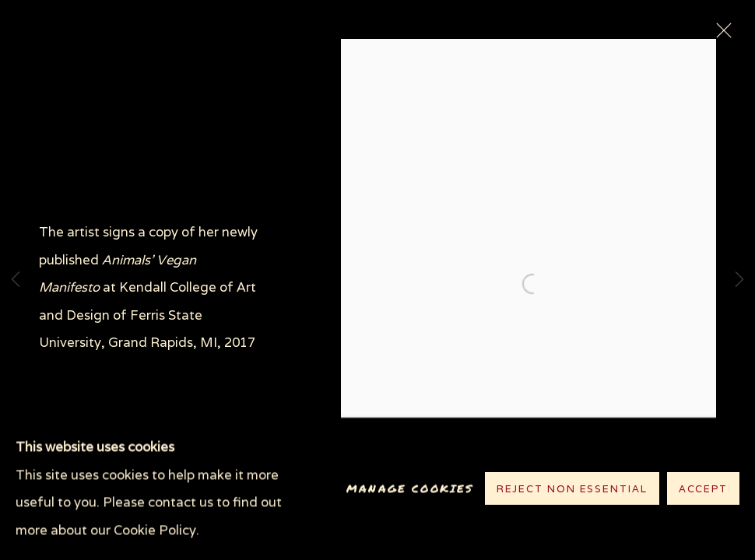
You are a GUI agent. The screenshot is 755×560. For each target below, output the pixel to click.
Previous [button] (16, 280)
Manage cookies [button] (410, 489)
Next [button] (739, 280)
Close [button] (720, 35)
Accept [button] (703, 490)
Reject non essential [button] (572, 490)
